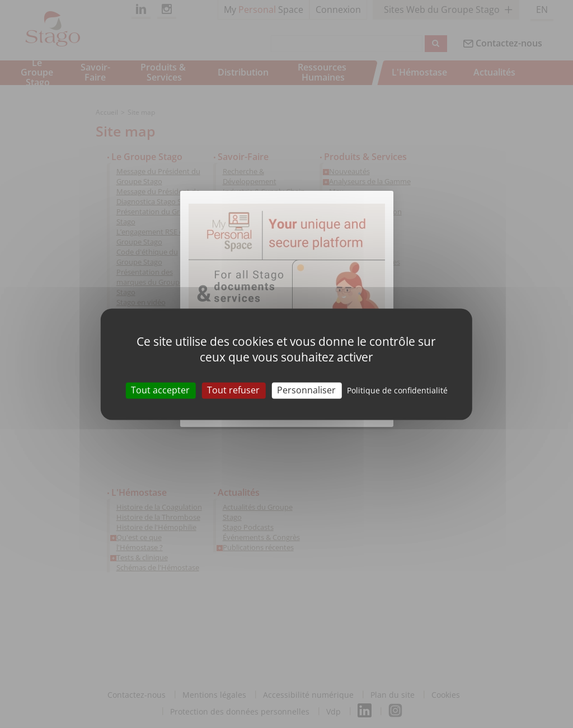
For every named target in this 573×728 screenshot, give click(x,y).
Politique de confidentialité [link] (397, 390)
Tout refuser (233, 390)
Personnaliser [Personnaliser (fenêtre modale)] (306, 390)
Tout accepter (160, 390)
